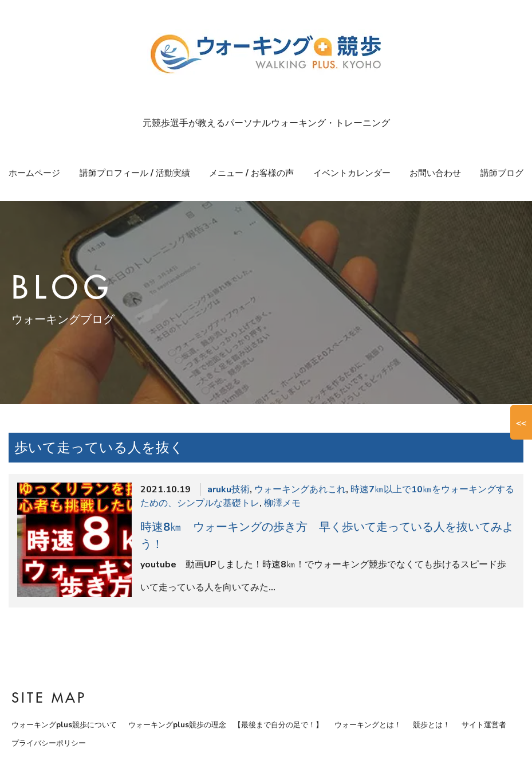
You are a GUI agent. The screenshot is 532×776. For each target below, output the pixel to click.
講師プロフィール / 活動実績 (135, 173)
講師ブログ (502, 173)
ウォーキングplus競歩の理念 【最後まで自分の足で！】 (226, 725)
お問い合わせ (435, 173)
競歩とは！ (431, 725)
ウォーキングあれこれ (300, 489)
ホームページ (34, 173)
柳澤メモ (282, 503)
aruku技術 (228, 489)
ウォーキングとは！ (368, 725)
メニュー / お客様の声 (251, 173)
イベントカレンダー (352, 173)
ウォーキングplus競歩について (64, 725)
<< (521, 422)
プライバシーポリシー (49, 743)
